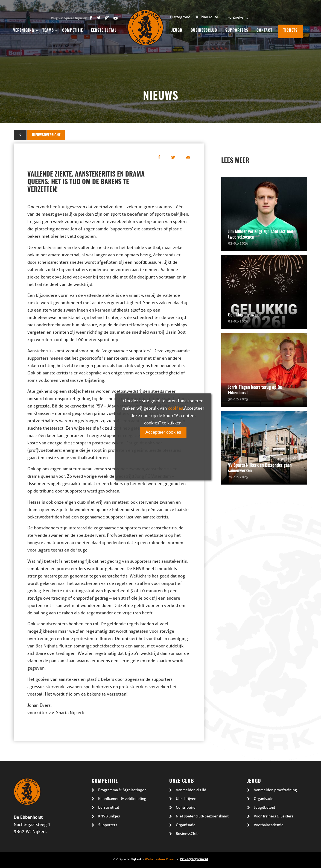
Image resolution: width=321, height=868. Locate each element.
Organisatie (186, 825)
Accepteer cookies (163, 432)
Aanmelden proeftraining (275, 790)
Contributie (186, 807)
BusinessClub (187, 834)
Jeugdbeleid (264, 807)
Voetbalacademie (269, 825)
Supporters (108, 825)
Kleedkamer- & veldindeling (122, 799)
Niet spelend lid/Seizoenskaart (202, 816)
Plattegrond (180, 17)
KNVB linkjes (109, 816)
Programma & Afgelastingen (122, 790)
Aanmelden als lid (191, 790)
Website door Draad (160, 859)
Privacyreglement (194, 859)
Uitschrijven (186, 799)
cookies (175, 408)
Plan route (209, 17)
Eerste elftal (109, 807)
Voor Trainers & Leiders (273, 816)
